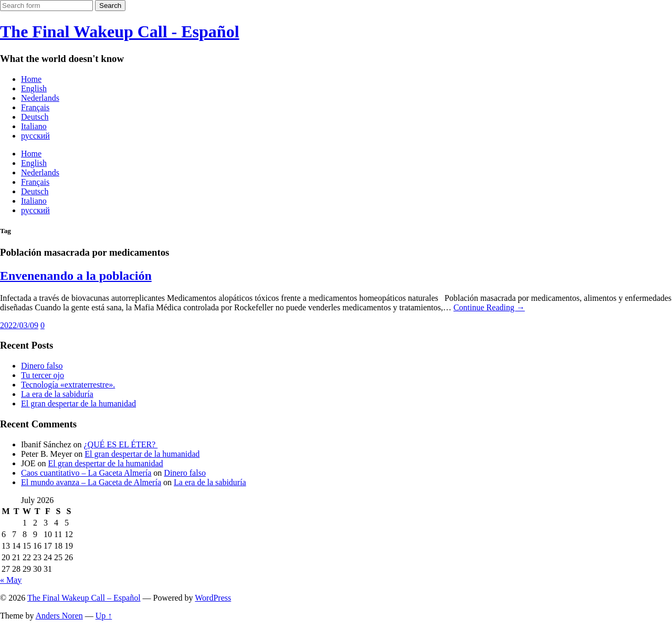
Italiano (34, 126)
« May (11, 580)
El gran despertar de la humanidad (78, 403)
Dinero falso (42, 366)
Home (31, 79)
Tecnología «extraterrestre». (68, 385)
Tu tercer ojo (43, 375)
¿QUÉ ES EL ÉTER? (121, 444)
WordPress (213, 598)
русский (35, 136)
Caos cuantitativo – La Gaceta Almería (86, 473)
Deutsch (35, 117)
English (34, 88)
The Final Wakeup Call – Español (84, 598)
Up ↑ (104, 616)
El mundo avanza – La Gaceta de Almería (91, 482)
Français (35, 107)
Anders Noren (59, 616)
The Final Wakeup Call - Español (120, 32)
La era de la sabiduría (57, 394)
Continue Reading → (489, 307)
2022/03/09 (19, 325)
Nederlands (40, 98)
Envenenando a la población (76, 276)
